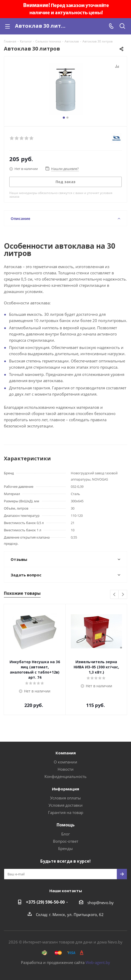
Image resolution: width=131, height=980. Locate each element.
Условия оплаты (65, 798)
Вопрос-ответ (66, 841)
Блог (65, 834)
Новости (66, 769)
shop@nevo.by (101, 903)
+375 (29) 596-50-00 (45, 902)
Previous (115, 595)
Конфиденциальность (65, 776)
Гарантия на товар (66, 812)
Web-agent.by (98, 962)
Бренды (65, 848)
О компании (65, 762)
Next (123, 595)
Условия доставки (66, 805)
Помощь (66, 825)
